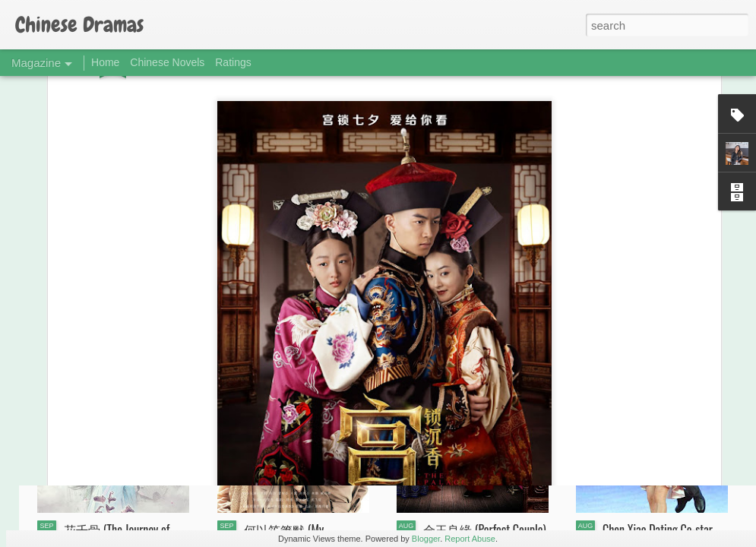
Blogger (426, 539)
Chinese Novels (167, 62)
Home (105, 62)
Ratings (233, 62)
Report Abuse (470, 539)
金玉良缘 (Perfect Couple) (485, 530)
